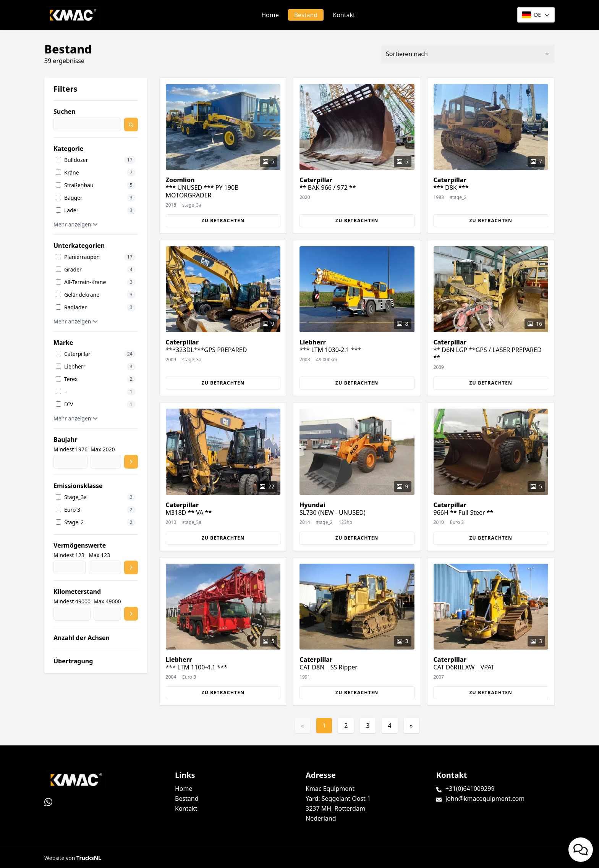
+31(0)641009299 (470, 789)
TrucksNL (89, 858)
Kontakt (344, 15)
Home (270, 15)
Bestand (306, 15)
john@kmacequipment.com (485, 798)
